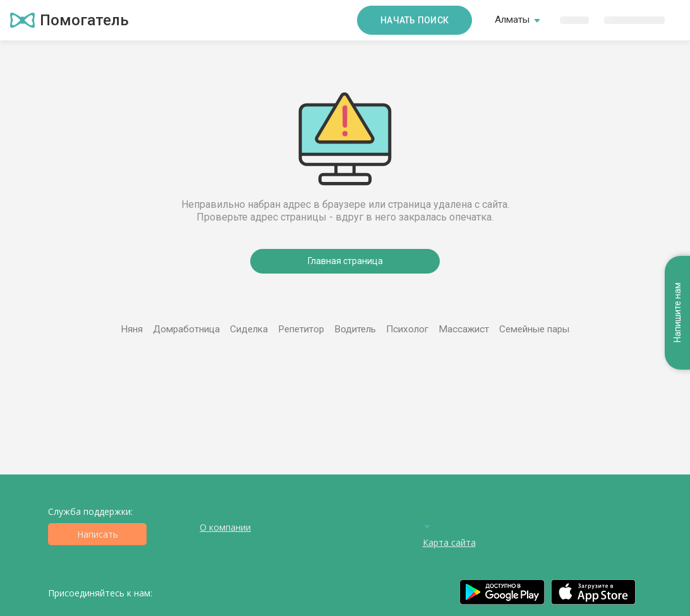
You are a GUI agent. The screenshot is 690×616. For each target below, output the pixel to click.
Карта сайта (449, 542)
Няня (132, 329)
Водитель (355, 329)
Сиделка (249, 329)
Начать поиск (415, 20)
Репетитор (301, 329)
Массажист (464, 329)
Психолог (407, 329)
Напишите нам (677, 313)
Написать (98, 534)
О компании (225, 527)
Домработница (186, 329)
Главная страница (345, 261)
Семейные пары (534, 329)
